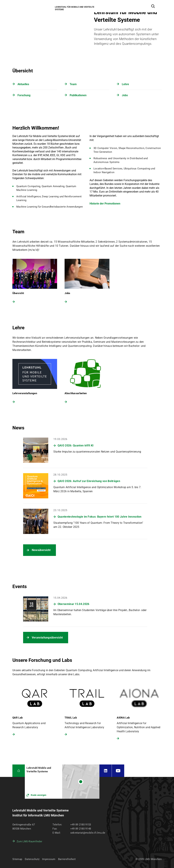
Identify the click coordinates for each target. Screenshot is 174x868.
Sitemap (17, 859)
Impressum (49, 859)
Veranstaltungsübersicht (47, 638)
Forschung (24, 95)
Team (73, 84)
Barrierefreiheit (67, 859)
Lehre (125, 84)
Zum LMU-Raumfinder (29, 841)
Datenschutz (32, 859)
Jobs (125, 95)
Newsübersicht (41, 550)
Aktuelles (23, 84)
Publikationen (78, 95)
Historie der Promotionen (105, 204)
